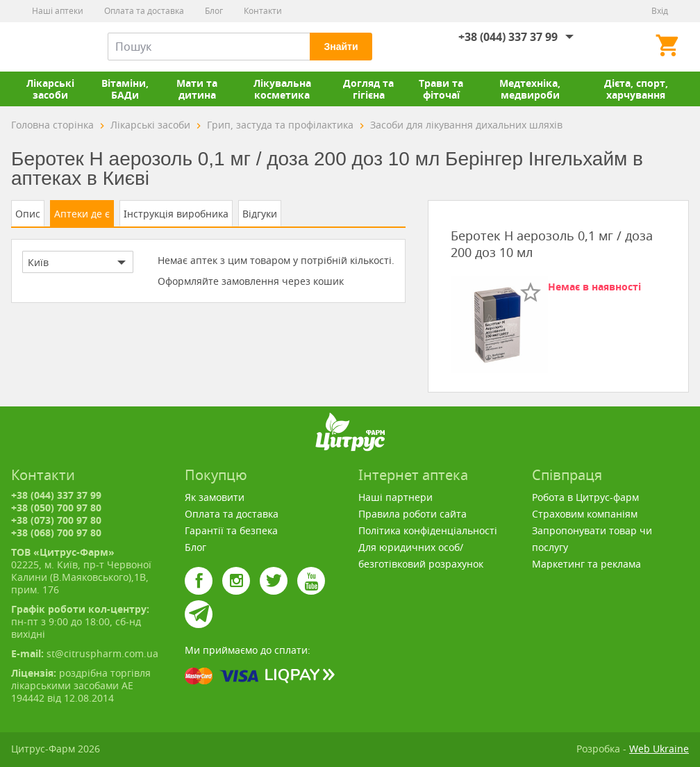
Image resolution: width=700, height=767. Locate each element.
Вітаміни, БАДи (125, 89)
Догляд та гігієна (368, 89)
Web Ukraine (659, 749)
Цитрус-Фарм (44, 47)
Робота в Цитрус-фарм (585, 497)
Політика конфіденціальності (428, 530)
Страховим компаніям (585, 514)
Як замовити (215, 497)
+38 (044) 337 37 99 (508, 37)
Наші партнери (395, 497)
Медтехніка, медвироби (530, 89)
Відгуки (260, 214)
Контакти (263, 11)
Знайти (341, 47)
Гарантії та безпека (231, 530)
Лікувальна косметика (282, 89)
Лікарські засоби (50, 89)
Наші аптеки (58, 11)
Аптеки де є (82, 214)
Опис (28, 214)
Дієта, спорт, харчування (636, 89)
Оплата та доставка (144, 11)
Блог (214, 11)
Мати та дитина (197, 89)
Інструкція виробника (176, 214)
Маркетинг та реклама (586, 564)
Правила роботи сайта (412, 514)
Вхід (660, 11)
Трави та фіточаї (441, 89)
